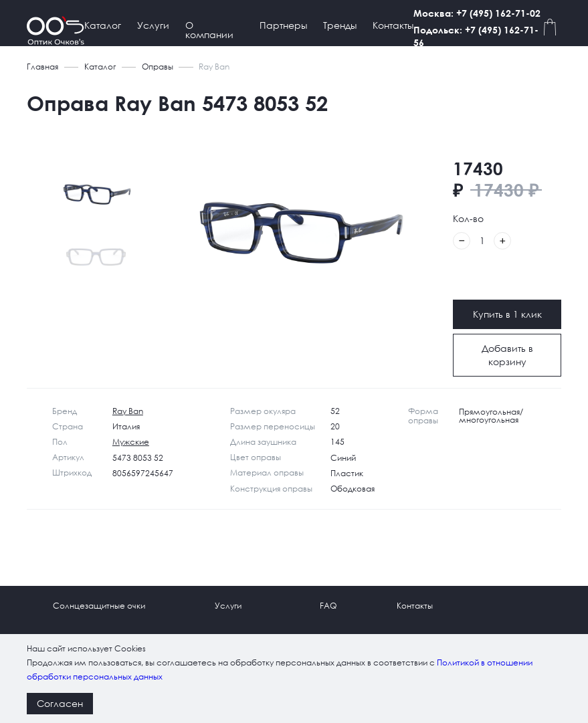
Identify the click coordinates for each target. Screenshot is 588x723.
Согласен (60, 703)
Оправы (158, 67)
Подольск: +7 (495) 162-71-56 (488, 36)
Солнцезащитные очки (99, 606)
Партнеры (283, 25)
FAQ (328, 606)
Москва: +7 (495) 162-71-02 (489, 13)
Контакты (393, 25)
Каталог (103, 25)
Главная (42, 67)
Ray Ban (128, 411)
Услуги (153, 25)
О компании (209, 30)
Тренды (340, 25)
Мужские (131, 442)
